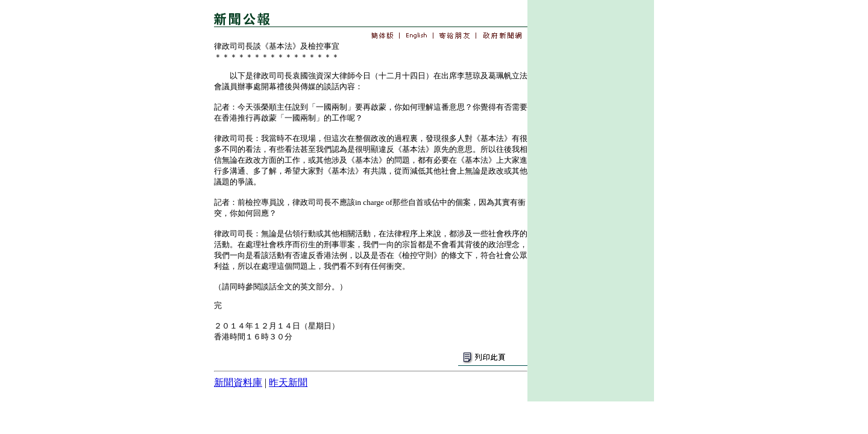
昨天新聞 (288, 382)
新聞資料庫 (238, 382)
